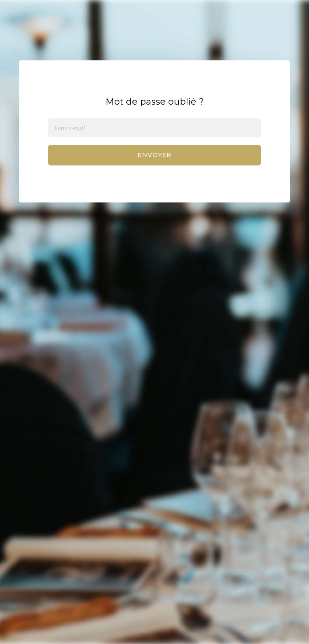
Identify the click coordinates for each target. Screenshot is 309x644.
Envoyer (154, 155)
